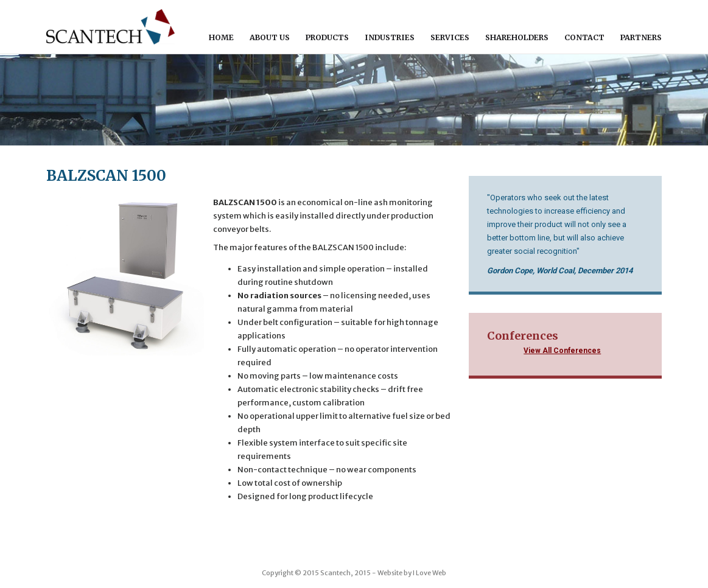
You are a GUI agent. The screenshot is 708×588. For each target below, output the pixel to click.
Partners (641, 37)
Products (327, 37)
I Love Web (429, 573)
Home (221, 37)
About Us (270, 37)
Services (450, 37)
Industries (390, 37)
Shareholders (517, 37)
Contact (584, 37)
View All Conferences (562, 351)
